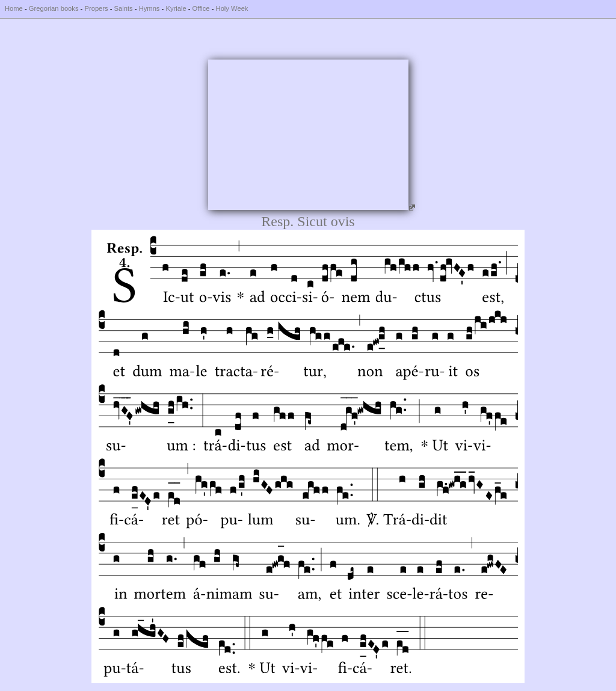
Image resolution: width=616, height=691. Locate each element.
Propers (96, 8)
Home (14, 8)
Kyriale (176, 8)
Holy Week (232, 8)
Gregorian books (54, 8)
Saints (124, 8)
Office (201, 8)
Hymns (149, 8)
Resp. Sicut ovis (308, 221)
